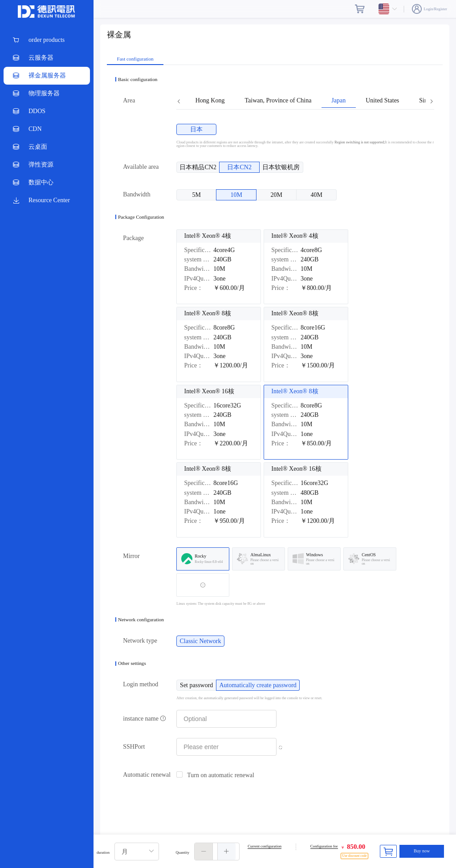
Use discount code (354, 856)
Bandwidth (136, 194)
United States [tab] (382, 101)
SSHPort (134, 747)
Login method (140, 684)
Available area (141, 167)
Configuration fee (324, 846)
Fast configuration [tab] (135, 59)
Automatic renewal (147, 775)
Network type (140, 641)
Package (133, 238)
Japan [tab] (338, 101)
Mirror (131, 556)
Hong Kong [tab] (210, 101)
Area (129, 100)
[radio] (196, 129)
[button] (204, 852)
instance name (145, 719)
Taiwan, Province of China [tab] (278, 101)
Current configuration (265, 846)
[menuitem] (47, 40)
